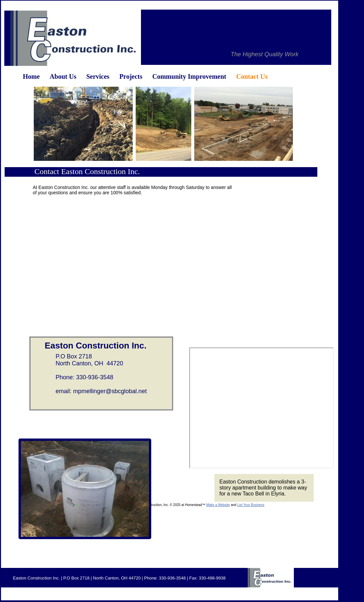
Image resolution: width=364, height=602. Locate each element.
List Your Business (251, 505)
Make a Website (218, 505)
